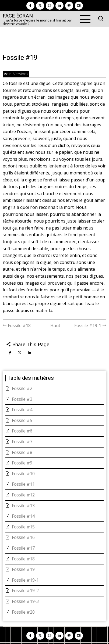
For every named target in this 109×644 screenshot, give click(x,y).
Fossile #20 (23, 612)
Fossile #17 (23, 548)
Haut (55, 325)
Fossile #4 (22, 410)
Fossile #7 (22, 442)
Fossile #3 (22, 399)
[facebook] (30, 6)
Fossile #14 (23, 516)
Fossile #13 (23, 506)
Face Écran (18, 16)
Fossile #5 (22, 420)
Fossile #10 (23, 474)
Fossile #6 (22, 431)
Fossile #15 (23, 527)
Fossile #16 (23, 537)
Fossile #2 (22, 388)
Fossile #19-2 (25, 591)
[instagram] (50, 6)
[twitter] (40, 6)
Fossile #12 (23, 495)
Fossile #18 (17, 325)
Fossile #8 (22, 452)
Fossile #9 (22, 463)
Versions (21, 74)
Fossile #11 (23, 484)
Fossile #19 (23, 569)
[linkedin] (59, 6)
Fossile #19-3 (25, 601)
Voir (7, 74)
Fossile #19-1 (90, 325)
